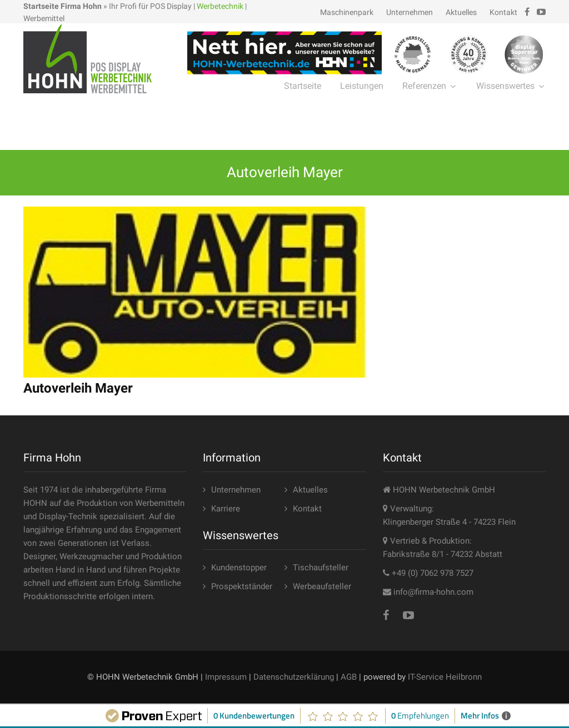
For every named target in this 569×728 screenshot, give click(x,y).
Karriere (226, 509)
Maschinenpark (347, 12)
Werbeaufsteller (322, 586)
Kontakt (503, 12)
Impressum (226, 677)
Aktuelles (461, 12)
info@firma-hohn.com (433, 592)
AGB (349, 677)
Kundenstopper (239, 568)
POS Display (171, 6)
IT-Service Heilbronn (445, 677)
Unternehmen (410, 12)
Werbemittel (44, 18)
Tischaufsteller (321, 568)
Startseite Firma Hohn (63, 6)
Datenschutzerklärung (294, 677)
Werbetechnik (220, 6)
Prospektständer (242, 586)
